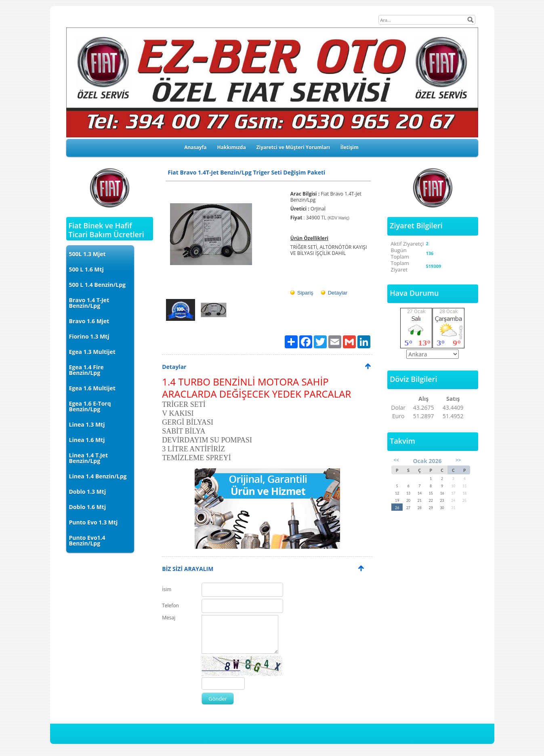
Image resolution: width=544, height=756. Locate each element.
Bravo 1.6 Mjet (89, 321)
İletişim (350, 147)
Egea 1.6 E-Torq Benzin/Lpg (90, 406)
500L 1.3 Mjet (87, 254)
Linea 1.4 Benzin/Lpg (98, 476)
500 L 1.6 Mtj (86, 269)
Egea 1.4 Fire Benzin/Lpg (86, 370)
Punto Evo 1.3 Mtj (93, 522)
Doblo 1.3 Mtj (88, 492)
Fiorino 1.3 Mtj (89, 336)
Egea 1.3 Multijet (92, 352)
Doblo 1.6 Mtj (88, 507)
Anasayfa (195, 147)
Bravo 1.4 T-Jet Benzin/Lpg (89, 303)
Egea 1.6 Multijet (92, 388)
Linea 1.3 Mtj (87, 424)
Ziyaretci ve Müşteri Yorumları (293, 147)
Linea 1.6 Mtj (87, 440)
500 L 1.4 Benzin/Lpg (97, 285)
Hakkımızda (232, 147)
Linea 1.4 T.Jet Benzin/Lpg (88, 458)
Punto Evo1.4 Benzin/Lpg (87, 540)
